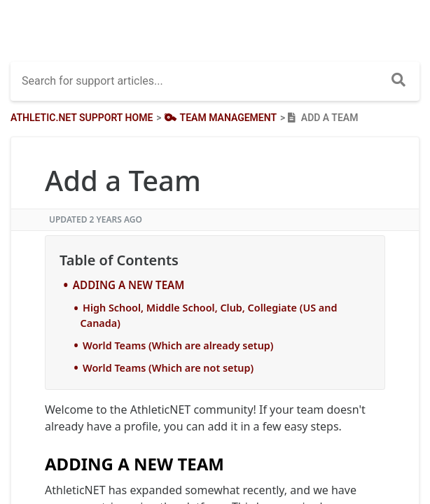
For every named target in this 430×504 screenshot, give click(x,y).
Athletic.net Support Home (82, 118)
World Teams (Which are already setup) (178, 345)
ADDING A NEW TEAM (129, 285)
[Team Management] (219, 118)
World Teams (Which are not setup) (168, 368)
